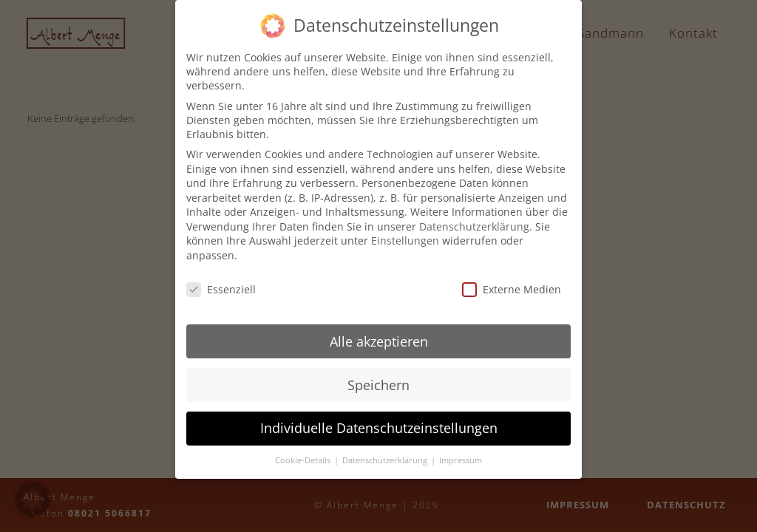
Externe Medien (512, 281)
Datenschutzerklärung (474, 218)
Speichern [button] (378, 377)
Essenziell (221, 281)
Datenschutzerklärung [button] (386, 453)
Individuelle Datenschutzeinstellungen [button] (379, 420)
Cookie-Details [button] (304, 453)
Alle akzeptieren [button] (379, 333)
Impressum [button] (461, 453)
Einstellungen (405, 233)
